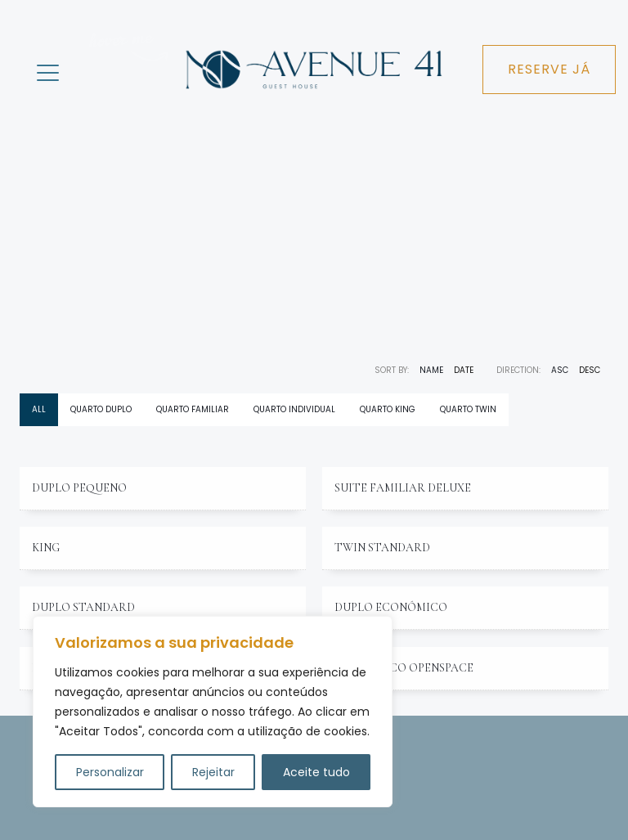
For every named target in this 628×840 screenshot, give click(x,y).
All (39, 409)
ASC (560, 370)
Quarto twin (468, 409)
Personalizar (110, 772)
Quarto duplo (101, 409)
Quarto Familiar (193, 409)
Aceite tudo (316, 772)
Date (464, 370)
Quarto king (388, 409)
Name (431, 370)
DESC (590, 370)
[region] (213, 712)
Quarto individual (294, 409)
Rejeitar (213, 772)
